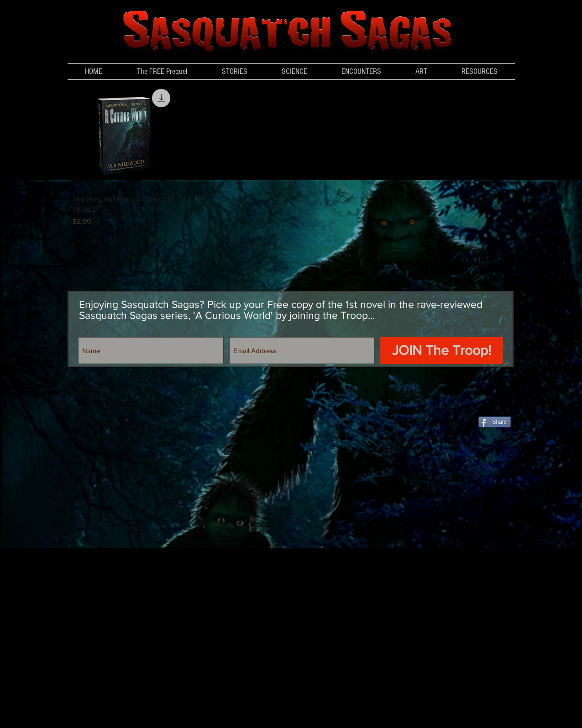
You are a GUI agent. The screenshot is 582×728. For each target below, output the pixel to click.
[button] (295, 72)
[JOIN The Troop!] (442, 351)
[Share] (495, 422)
